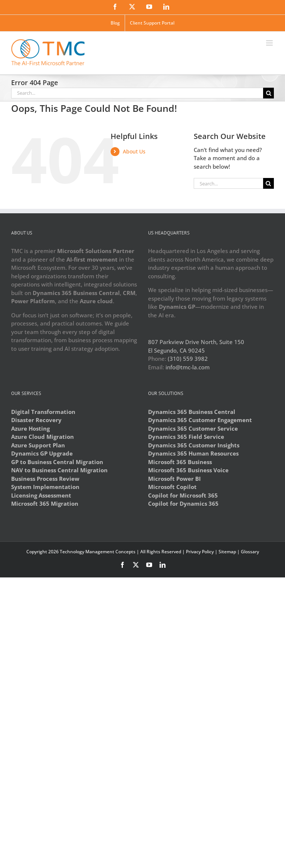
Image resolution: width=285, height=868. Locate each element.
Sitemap (227, 552)
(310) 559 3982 (188, 359)
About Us (134, 151)
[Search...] (137, 93)
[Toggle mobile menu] (270, 43)
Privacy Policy (200, 552)
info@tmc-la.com (188, 367)
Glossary (250, 552)
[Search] (268, 93)
